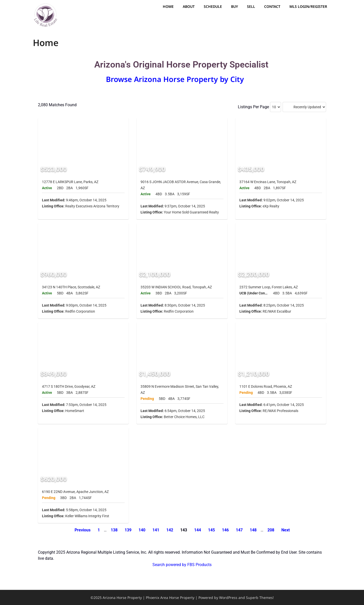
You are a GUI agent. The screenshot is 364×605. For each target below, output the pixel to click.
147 (239, 530)
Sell (251, 6)
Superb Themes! (260, 598)
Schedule (213, 6)
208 (271, 530)
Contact (272, 6)
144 (198, 530)
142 (170, 530)
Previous (83, 530)
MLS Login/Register (308, 6)
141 (156, 530)
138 (114, 530)
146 (225, 530)
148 (253, 530)
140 (142, 530)
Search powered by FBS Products (182, 565)
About (189, 6)
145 (211, 530)
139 (128, 530)
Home (168, 6)
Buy (234, 6)
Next (286, 530)
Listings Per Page (253, 107)
